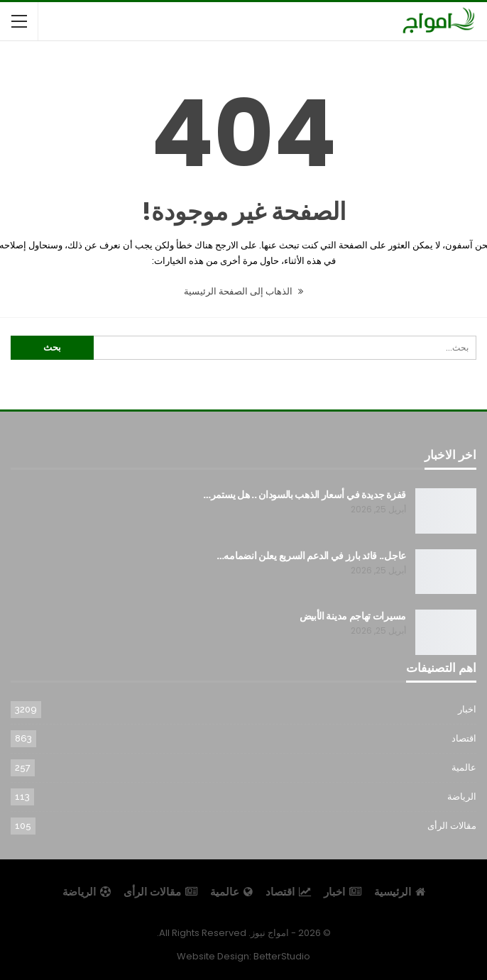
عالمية (464, 767)
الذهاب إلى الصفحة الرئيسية (243, 291)
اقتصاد (464, 738)
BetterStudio (282, 956)
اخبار (467, 709)
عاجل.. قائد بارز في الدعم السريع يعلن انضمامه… (311, 556)
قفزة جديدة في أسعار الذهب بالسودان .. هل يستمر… (305, 495)
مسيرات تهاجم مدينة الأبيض (353, 616)
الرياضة (462, 797)
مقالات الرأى (452, 826)
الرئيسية (400, 892)
